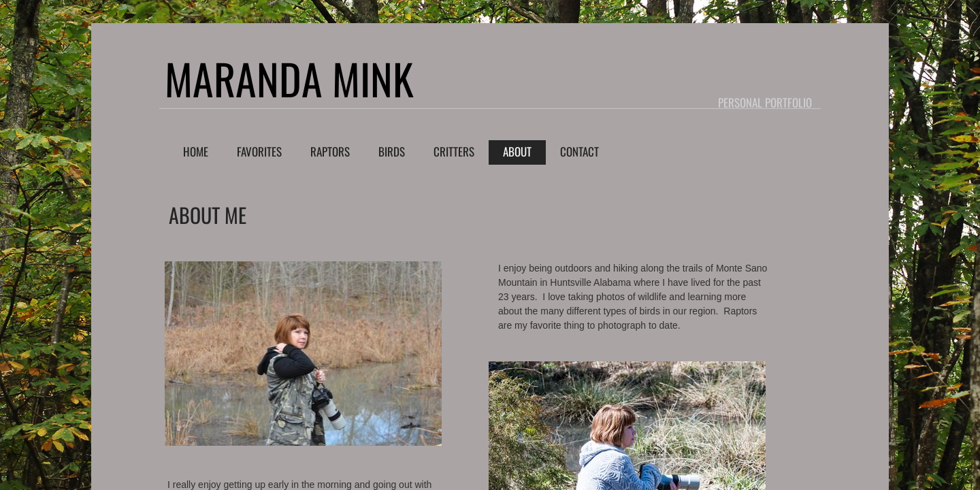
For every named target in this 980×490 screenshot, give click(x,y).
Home (196, 151)
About (517, 151)
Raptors (330, 151)
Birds (392, 151)
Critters (454, 151)
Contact (579, 151)
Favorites (259, 151)
